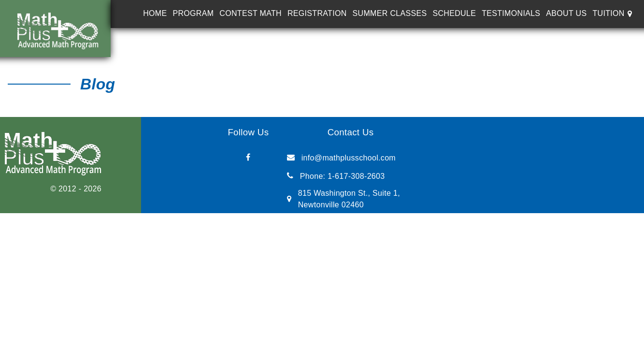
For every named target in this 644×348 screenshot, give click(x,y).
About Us (566, 13)
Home (155, 13)
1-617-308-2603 (356, 176)
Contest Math (250, 13)
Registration (317, 13)
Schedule (454, 13)
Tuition (608, 13)
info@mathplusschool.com (349, 158)
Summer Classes (390, 13)
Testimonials (511, 13)
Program (193, 13)
